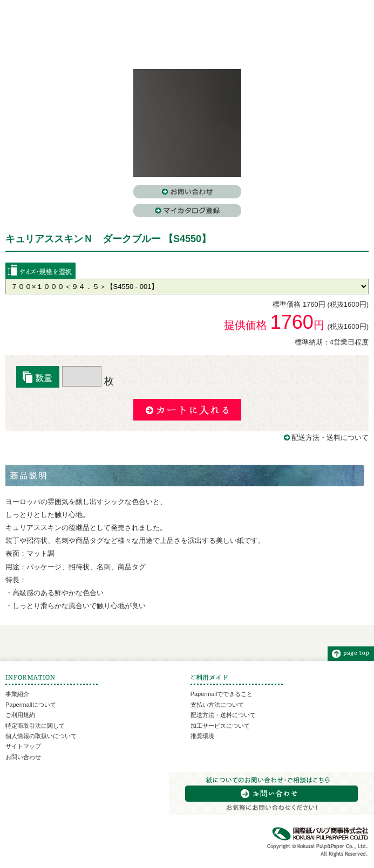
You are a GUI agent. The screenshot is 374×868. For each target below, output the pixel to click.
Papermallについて (31, 705)
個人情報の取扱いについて (41, 736)
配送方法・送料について (330, 438)
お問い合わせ (23, 757)
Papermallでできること (222, 694)
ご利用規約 (20, 715)
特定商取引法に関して (35, 726)
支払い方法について (217, 705)
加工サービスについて (220, 726)
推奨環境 (202, 736)
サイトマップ (23, 746)
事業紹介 (17, 694)
